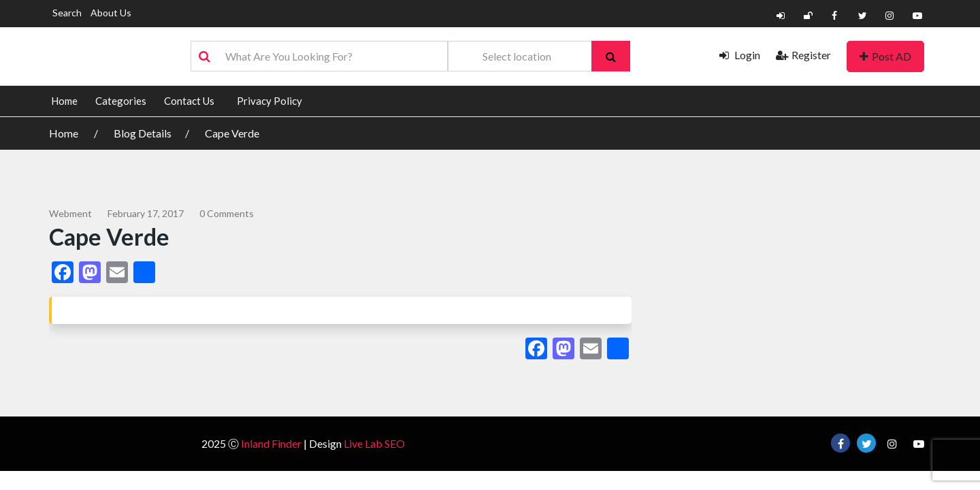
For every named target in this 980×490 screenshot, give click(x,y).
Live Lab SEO (374, 443)
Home (64, 101)
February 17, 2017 (146, 213)
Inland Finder (271, 443)
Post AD (885, 56)
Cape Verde (232, 133)
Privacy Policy (269, 101)
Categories (121, 101)
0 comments (227, 213)
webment (70, 213)
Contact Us (189, 101)
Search (67, 13)
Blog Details (143, 133)
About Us (111, 13)
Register (803, 55)
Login (740, 55)
